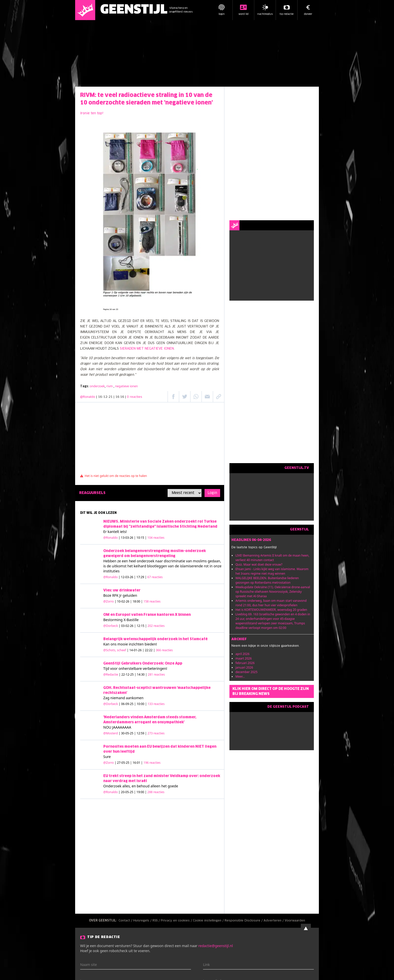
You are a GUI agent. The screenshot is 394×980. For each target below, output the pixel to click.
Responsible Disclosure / (244, 921)
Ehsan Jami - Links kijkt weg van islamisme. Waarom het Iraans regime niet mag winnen (272, 571)
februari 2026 (245, 663)
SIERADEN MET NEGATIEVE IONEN (146, 349)
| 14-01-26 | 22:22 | (150, 650)
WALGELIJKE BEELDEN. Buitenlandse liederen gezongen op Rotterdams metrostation (267, 580)
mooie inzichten (131, 644)
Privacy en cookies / (177, 921)
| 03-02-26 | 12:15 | (142, 626)
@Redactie (111, 674)
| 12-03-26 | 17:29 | (141, 577)
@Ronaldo (88, 397)
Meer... (240, 676)
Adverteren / (274, 921)
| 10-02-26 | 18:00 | (138, 601)
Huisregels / (143, 921)
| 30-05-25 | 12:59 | (142, 733)
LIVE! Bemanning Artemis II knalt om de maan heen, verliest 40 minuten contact (272, 558)
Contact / (126, 921)
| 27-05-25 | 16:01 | (138, 763)
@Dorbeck (111, 626)
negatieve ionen (126, 386)
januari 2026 (244, 667)
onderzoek (97, 386)
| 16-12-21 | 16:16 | (119, 397)
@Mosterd (111, 733)
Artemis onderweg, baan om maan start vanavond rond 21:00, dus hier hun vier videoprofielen (271, 603)
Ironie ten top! (92, 113)
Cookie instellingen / (209, 921)
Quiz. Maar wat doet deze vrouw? (259, 564)
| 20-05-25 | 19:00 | (142, 792)
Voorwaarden (295, 921)
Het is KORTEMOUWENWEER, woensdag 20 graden (271, 610)
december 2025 (247, 672)
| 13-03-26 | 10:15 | (142, 538)
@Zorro (109, 601)
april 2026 (242, 654)
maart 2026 (244, 658)
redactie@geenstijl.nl (215, 946)
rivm (110, 386)
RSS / (157, 921)
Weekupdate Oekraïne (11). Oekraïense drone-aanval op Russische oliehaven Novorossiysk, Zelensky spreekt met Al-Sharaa (273, 592)
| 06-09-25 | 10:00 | (142, 704)
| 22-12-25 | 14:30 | (142, 674)
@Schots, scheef (115, 650)
